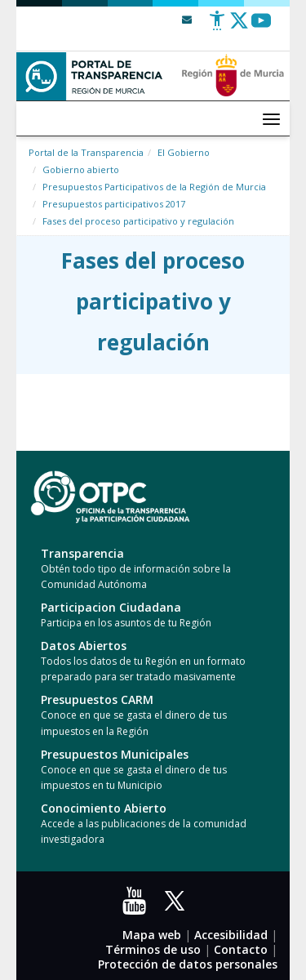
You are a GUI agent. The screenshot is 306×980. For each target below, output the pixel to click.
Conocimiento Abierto (104, 808)
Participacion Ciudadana (111, 607)
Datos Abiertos (84, 646)
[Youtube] (261, 27)
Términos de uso (153, 949)
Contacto (241, 949)
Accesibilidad (231, 935)
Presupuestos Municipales (115, 754)
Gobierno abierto (81, 169)
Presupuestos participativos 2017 (114, 204)
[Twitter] (239, 27)
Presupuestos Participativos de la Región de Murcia (154, 187)
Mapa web (152, 935)
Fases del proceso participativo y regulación (138, 221)
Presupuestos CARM (97, 699)
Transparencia (82, 553)
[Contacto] (187, 19)
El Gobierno (184, 152)
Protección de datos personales (188, 964)
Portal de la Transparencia (86, 152)
